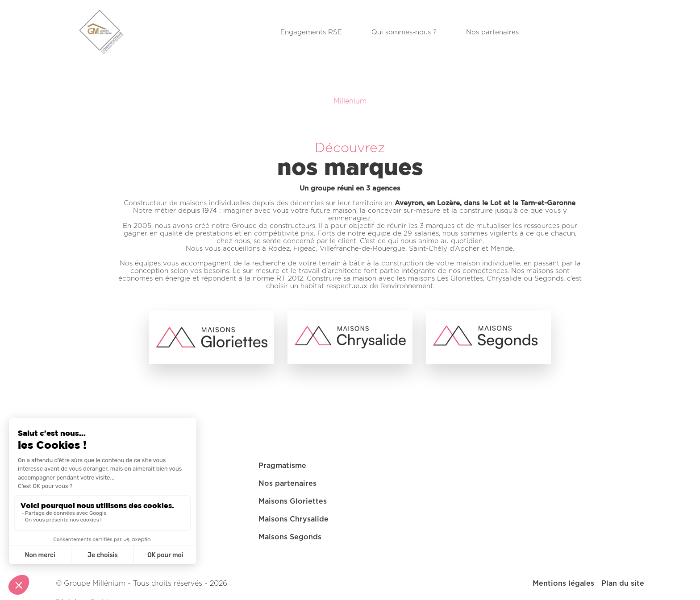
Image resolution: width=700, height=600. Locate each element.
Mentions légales (563, 583)
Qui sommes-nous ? (404, 32)
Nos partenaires (492, 32)
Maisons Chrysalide (294, 519)
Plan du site (623, 583)
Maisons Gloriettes (293, 501)
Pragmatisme (282, 466)
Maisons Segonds (290, 537)
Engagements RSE (311, 32)
